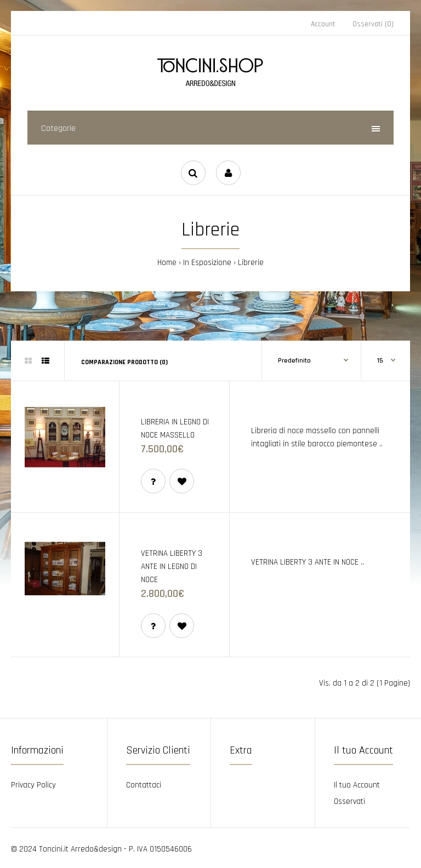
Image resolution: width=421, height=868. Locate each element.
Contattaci (144, 785)
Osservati (349, 801)
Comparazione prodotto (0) (124, 362)
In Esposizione (207, 263)
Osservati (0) (373, 24)
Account (323, 24)
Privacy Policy (33, 785)
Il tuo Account (357, 785)
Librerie (251, 263)
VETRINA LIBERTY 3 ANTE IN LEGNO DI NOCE (172, 567)
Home (167, 263)
